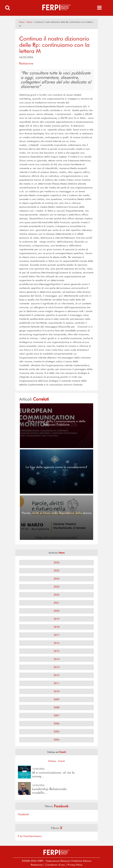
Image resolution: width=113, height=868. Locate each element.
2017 (56, 635)
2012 (56, 675)
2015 (56, 651)
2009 (56, 699)
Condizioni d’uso (55, 865)
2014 (56, 659)
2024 (56, 579)
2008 (56, 707)
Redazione (37, 865)
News (29, 22)
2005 (56, 732)
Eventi (62, 761)
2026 (56, 562)
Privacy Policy (75, 865)
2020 (56, 611)
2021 (56, 603)
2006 (56, 723)
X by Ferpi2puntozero (30, 836)
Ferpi (21, 22)
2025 (56, 571)
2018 (56, 627)
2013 (56, 667)
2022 (56, 595)
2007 (56, 715)
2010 (56, 691)
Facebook (23, 814)
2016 (56, 643)
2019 (56, 619)
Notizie (52, 761)
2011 (56, 683)
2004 (56, 740)
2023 (56, 587)
